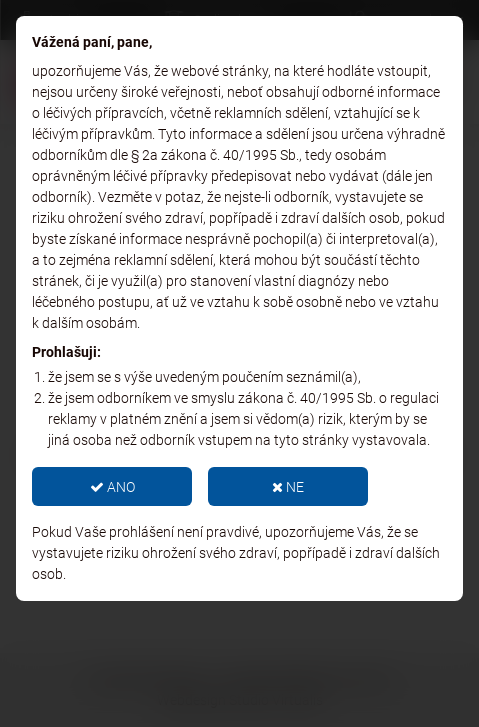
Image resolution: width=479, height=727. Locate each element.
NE (288, 487)
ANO (112, 487)
